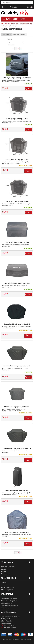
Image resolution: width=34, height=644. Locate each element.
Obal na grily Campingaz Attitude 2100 (17, 242)
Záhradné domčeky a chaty (9, 606)
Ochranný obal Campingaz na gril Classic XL (17, 324)
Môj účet (4, 571)
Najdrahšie (23, 35)
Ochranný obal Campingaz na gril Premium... (17, 407)
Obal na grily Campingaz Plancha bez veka (17, 283)
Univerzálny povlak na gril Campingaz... (17, 532)
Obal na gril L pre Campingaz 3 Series (17, 119)
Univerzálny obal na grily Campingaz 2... (17, 490)
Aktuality (4, 583)
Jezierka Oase (6, 608)
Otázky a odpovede (7, 590)
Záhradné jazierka (7, 603)
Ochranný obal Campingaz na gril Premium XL (17, 366)
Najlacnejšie (16, 35)
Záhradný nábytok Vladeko (9, 598)
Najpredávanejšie (7, 35)
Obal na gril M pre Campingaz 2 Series (17, 160)
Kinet (29, 640)
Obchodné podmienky (8, 567)
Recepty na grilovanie (8, 587)
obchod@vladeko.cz (10, 627)
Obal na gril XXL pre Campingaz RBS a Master (17, 78)
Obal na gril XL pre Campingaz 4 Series (17, 201)
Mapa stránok (5, 574)
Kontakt (15, 7)
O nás (3, 585)
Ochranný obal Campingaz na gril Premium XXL (17, 449)
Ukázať (10, 39)
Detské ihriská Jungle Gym (9, 601)
